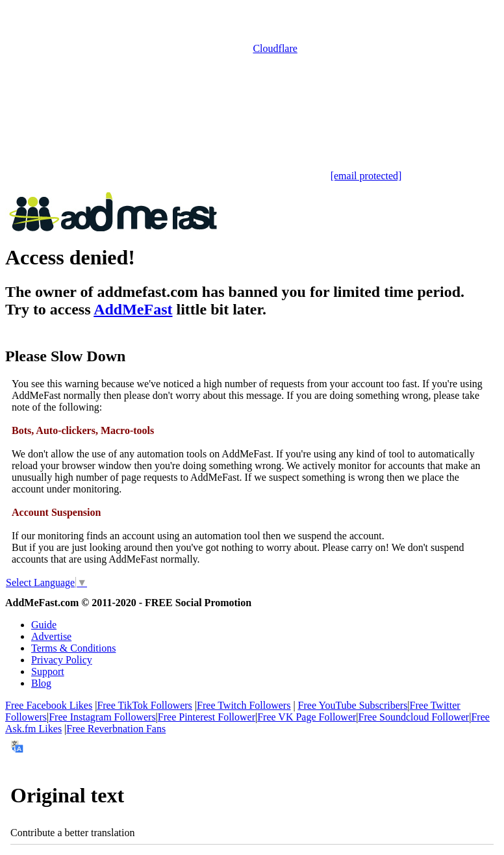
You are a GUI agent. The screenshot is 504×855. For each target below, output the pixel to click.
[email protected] (366, 176)
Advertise (51, 636)
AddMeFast (133, 309)
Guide (44, 625)
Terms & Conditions (73, 648)
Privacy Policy (62, 660)
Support (48, 671)
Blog (41, 683)
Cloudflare (275, 48)
